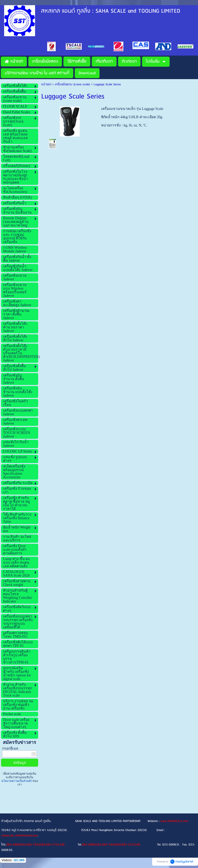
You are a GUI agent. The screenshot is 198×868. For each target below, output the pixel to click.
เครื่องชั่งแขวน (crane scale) (72, 84)
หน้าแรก (46, 84)
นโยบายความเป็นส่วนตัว (17, 781)
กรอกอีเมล (10, 748)
